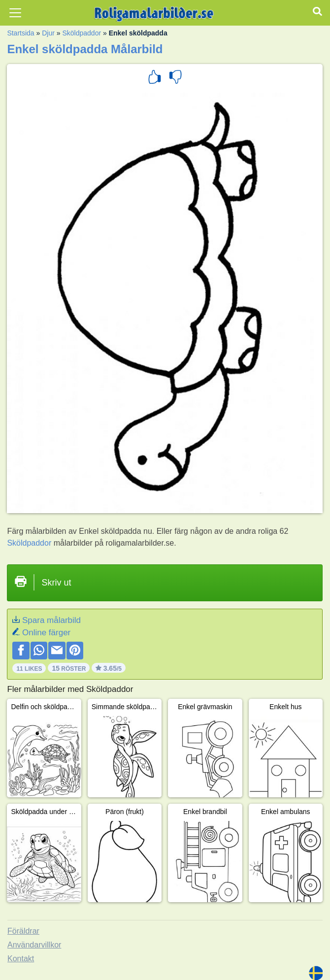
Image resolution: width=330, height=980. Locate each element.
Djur (48, 33)
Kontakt (21, 959)
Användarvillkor (34, 945)
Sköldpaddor (82, 33)
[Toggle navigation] (15, 13)
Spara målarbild (51, 620)
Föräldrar (23, 931)
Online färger (46, 633)
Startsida (20, 33)
